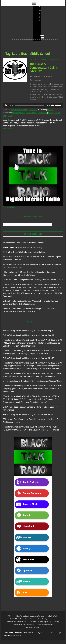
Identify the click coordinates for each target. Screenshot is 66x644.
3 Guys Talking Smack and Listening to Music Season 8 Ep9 (28, 414)
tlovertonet (8, 243)
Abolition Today (53, 616)
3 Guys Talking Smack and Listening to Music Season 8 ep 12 (28, 330)
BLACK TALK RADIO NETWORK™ (17, 633)
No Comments (10, 34)
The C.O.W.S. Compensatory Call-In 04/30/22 (44, 67)
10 (30, 39)
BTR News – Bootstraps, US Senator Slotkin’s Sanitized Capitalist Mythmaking (47, 20)
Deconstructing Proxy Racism (47, 619)
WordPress (55, 633)
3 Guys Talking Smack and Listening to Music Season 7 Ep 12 (37, 280)
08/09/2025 (49, 31)
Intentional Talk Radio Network (16, 622)
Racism (62, 94)
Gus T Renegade (51, 89)
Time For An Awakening (32, 247)
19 (47, 39)
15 (40, 39)
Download (33, 109)
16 (42, 39)
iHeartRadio (31, 113)
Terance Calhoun (40, 97)
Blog (6, 10)
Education (41, 89)
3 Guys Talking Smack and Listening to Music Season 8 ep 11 (28, 335)
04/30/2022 (48, 76)
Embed (50, 109)
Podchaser (42, 113)
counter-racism (37, 87)
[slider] (29, 105)
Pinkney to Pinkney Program (39, 622)
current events (56, 87)
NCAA (39, 94)
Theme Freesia (46, 633)
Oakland (45, 94)
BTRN (9, 616)
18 (46, 39)
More (10, 116)
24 (57, 39)
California (41, 84)
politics (51, 94)
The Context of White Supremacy (44, 60)
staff (39, 31)
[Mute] (53, 105)
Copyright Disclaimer (33, 627)
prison (57, 94)
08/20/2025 (20, 31)
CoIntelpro (49, 84)
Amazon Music (18, 113)
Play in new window (19, 109)
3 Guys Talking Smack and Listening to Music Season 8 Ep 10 (29, 358)
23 (55, 39)
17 (44, 39)
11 (32, 39)
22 (53, 39)
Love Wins (9, 31)
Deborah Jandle (10, 301)
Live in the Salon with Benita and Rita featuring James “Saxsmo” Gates (16, 22)
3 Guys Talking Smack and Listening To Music (30, 616)
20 (49, 39)
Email (51, 113)
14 (38, 39)
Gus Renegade (35, 76)
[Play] (6, 105)
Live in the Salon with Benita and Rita (15, 11)
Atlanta (35, 84)
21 (51, 39)
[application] (33, 105)
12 (34, 39)
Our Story (56, 622)
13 (36, 39)
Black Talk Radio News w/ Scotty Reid (29, 252)
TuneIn (57, 113)
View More (9, 38)
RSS (5, 116)
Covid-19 (46, 87)
